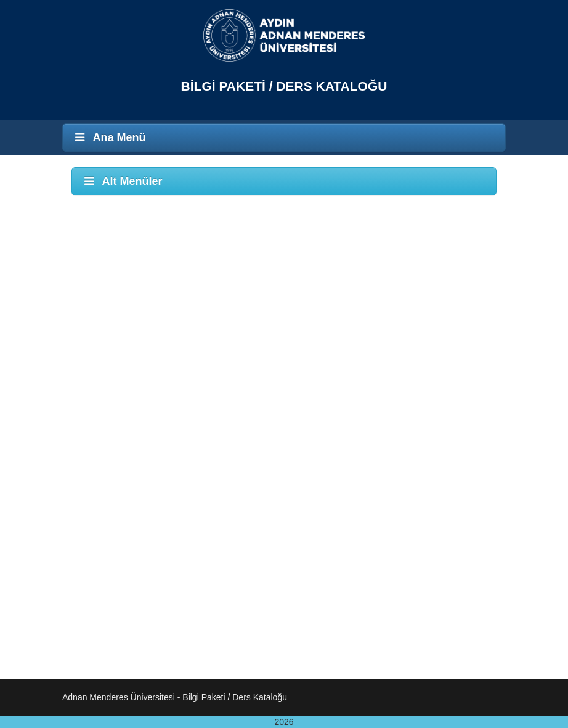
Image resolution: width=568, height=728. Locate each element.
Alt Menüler (122, 181)
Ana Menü (109, 137)
